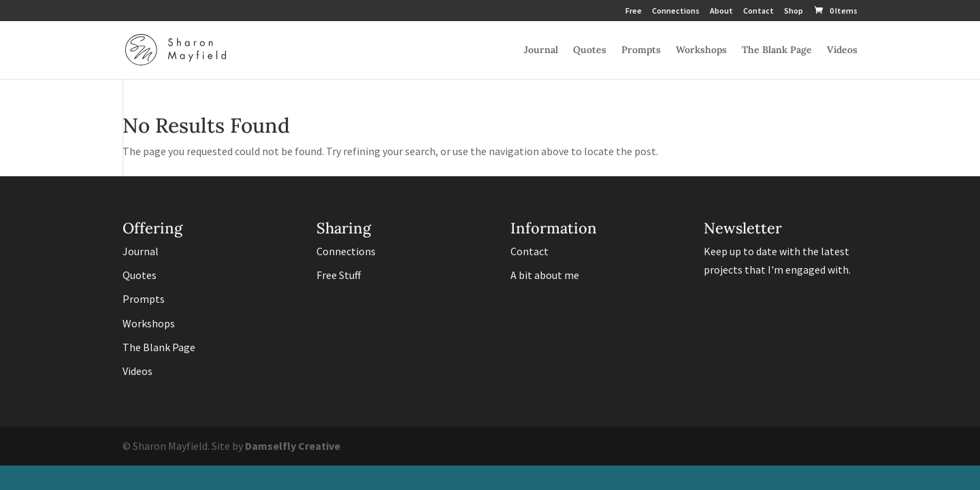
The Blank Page (777, 50)
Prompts (641, 50)
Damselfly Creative (293, 446)
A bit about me (545, 275)
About (721, 11)
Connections (676, 11)
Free (634, 11)
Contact (758, 11)
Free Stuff (339, 275)
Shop (794, 11)
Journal (541, 50)
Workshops (701, 50)
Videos (842, 50)
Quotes (590, 50)
